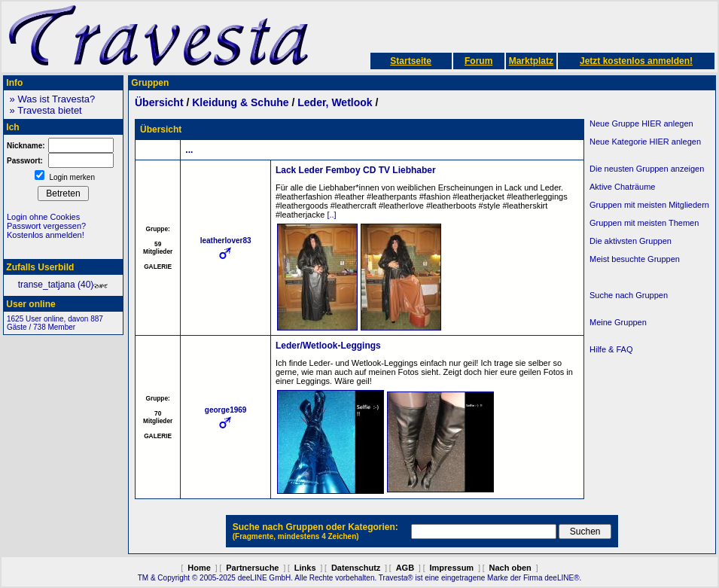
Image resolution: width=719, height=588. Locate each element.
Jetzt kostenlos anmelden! (636, 61)
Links (305, 568)
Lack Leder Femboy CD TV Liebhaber (356, 170)
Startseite (411, 61)
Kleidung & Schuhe (240, 102)
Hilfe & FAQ (611, 349)
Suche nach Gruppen (629, 295)
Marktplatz (531, 61)
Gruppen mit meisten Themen (644, 223)
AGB (405, 568)
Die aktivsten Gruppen (631, 241)
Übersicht (159, 102)
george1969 (226, 410)
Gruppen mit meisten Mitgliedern (649, 205)
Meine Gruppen (618, 322)
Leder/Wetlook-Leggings (328, 346)
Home (199, 568)
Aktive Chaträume (622, 187)
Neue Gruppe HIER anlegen (641, 123)
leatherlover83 (226, 241)
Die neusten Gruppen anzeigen (647, 169)
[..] (331, 215)
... (189, 150)
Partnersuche (252, 568)
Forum (478, 61)
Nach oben (510, 568)
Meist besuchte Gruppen (635, 259)
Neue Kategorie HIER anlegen (645, 142)
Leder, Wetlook (335, 102)
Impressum (451, 568)
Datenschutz (356, 568)
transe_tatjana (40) (64, 285)
